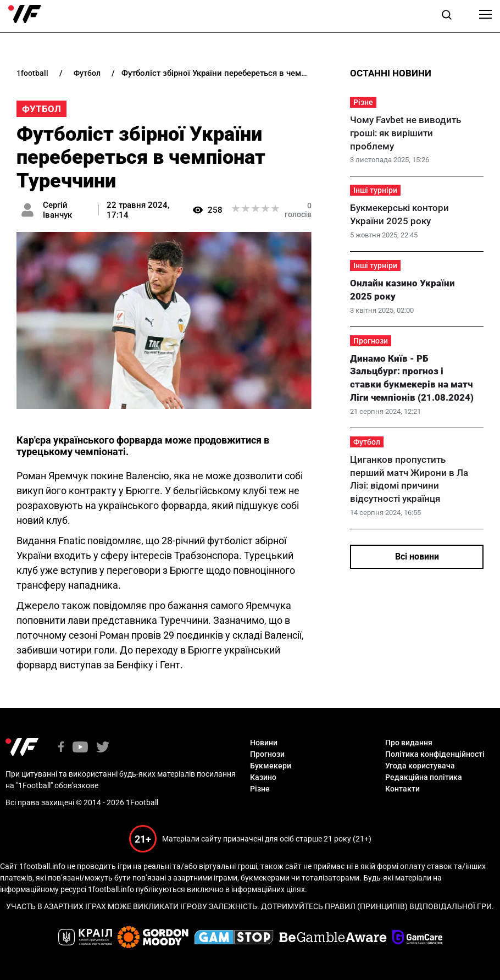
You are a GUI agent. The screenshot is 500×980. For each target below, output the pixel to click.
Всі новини (417, 557)
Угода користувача (420, 766)
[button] (447, 16)
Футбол (41, 109)
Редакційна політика (424, 777)
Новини (264, 743)
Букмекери (271, 766)
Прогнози (371, 341)
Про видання (409, 743)
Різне (363, 102)
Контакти (402, 789)
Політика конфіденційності (435, 754)
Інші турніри (375, 190)
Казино (263, 777)
